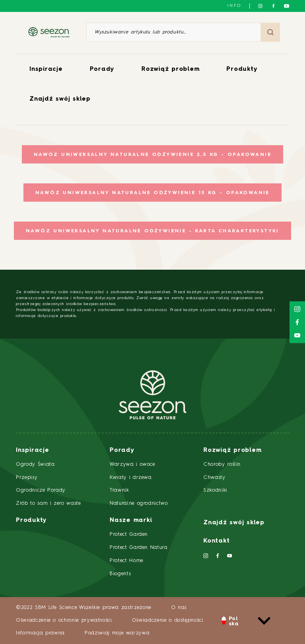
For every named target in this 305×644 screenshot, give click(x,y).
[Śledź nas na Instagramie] (260, 6)
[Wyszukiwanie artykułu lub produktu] (174, 32)
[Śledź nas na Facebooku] (273, 6)
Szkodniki (215, 490)
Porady (102, 69)
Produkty (242, 69)
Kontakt (216, 541)
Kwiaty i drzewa (131, 478)
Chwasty (214, 478)
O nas (179, 608)
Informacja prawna (40, 633)
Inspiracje (46, 69)
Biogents (120, 574)
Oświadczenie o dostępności (168, 620)
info (234, 6)
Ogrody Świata (35, 464)
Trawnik (119, 490)
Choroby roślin (222, 464)
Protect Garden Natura (139, 548)
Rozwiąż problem (170, 69)
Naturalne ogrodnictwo (139, 503)
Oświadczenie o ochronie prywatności (64, 620)
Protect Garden (129, 534)
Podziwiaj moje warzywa (117, 633)
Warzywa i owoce (132, 464)
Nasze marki (131, 520)
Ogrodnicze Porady (41, 490)
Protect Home (126, 561)
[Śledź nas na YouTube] (287, 6)
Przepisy (27, 478)
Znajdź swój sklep (60, 99)
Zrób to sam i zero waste (48, 503)
